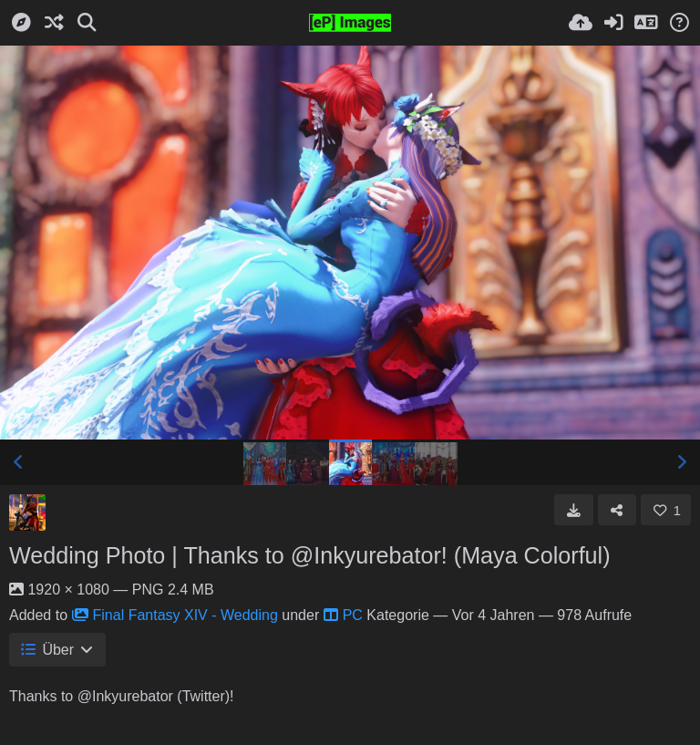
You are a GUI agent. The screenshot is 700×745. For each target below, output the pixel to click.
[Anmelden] (613, 23)
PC (343, 615)
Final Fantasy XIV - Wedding (175, 615)
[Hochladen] (581, 23)
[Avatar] (27, 512)
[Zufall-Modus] (54, 23)
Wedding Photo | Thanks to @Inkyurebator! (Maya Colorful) (310, 555)
